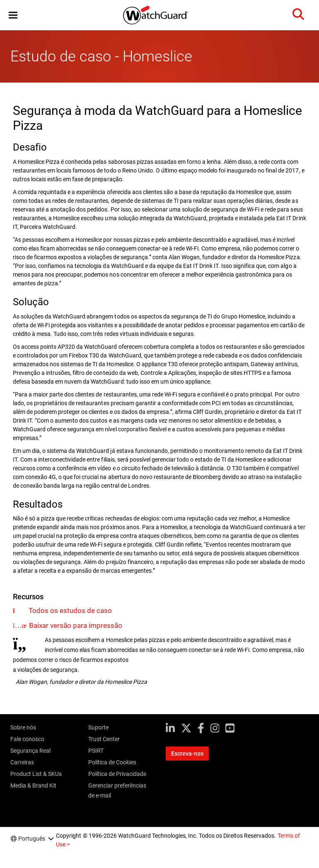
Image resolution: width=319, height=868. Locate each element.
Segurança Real (30, 751)
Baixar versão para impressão (76, 625)
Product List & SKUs (36, 774)
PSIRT (96, 751)
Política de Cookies (112, 762)
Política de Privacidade (117, 774)
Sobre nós (23, 727)
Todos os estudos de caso (70, 610)
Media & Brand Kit (33, 785)
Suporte (98, 727)
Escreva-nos (187, 754)
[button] (13, 15)
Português (32, 839)
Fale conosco (27, 739)
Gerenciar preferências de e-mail (117, 790)
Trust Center (104, 739)
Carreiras (22, 762)
